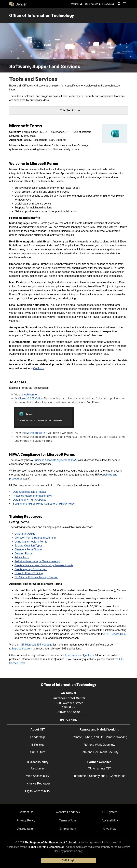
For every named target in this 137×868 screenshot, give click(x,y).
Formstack (71, 655)
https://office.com (22, 649)
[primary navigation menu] (124, 4)
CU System (110, 812)
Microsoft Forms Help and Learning (35, 538)
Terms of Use (68, 820)
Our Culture (38, 752)
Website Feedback (68, 812)
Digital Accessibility (38, 791)
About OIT (38, 730)
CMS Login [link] (68, 860)
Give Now (110, 829)
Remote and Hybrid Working (99, 730)
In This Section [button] (68, 110)
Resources (38, 768)
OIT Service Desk (116, 634)
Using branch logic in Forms (31, 542)
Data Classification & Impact (29, 492)
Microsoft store (36, 433)
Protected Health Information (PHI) (33, 496)
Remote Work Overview (99, 745)
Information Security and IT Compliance (99, 776)
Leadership (38, 737)
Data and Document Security (99, 752)
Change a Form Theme (28, 550)
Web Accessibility (38, 776)
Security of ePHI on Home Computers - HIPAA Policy (44, 504)
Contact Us (26, 812)
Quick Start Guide (25, 534)
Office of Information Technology (42, 16)
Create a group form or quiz (31, 569)
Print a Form (22, 557)
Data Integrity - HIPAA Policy (29, 500)
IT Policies (38, 745)
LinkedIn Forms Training (29, 573)
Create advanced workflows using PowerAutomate (44, 565)
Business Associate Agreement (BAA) (56, 460)
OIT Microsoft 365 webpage (36, 645)
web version (31, 394)
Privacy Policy (26, 820)
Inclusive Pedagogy (38, 783)
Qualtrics (38, 368)
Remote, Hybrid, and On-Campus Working (99, 737)
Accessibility (110, 820)
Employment (68, 829)
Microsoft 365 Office (30, 398)
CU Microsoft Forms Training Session (36, 577)
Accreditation (26, 829)
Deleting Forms (23, 553)
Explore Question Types (28, 546)
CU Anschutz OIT (99, 768)
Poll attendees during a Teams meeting (37, 561)
